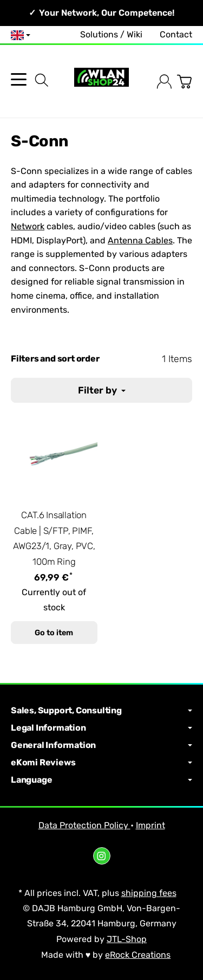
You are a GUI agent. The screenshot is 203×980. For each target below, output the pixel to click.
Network (28, 226)
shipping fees (149, 893)
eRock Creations (138, 955)
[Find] (42, 80)
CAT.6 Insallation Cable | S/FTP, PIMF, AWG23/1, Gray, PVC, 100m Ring (54, 538)
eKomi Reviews (101, 763)
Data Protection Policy (84, 825)
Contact (176, 34)
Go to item (54, 633)
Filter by (102, 390)
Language (101, 780)
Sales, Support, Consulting (101, 711)
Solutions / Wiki (111, 34)
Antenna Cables (140, 240)
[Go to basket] (184, 82)
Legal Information (101, 728)
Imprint (150, 825)
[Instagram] (102, 856)
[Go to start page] (101, 82)
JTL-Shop (127, 939)
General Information (101, 745)
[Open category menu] (19, 79)
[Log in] (164, 82)
